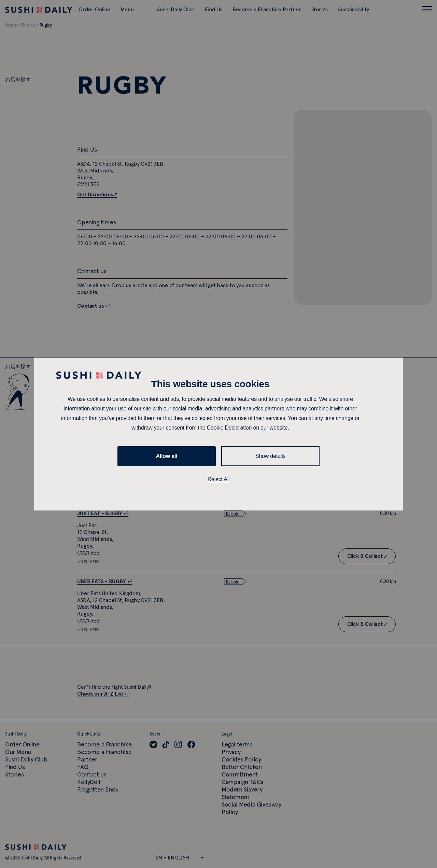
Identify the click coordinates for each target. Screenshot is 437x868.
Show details (270, 456)
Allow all (166, 456)
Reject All (219, 479)
